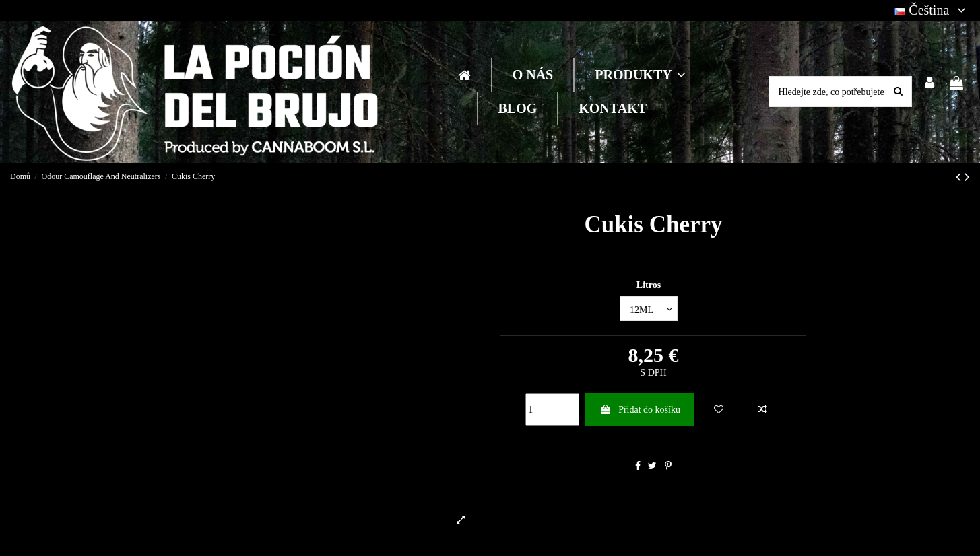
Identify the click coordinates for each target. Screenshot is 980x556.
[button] (640, 75)
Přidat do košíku (640, 410)
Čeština (932, 10)
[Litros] (649, 309)
